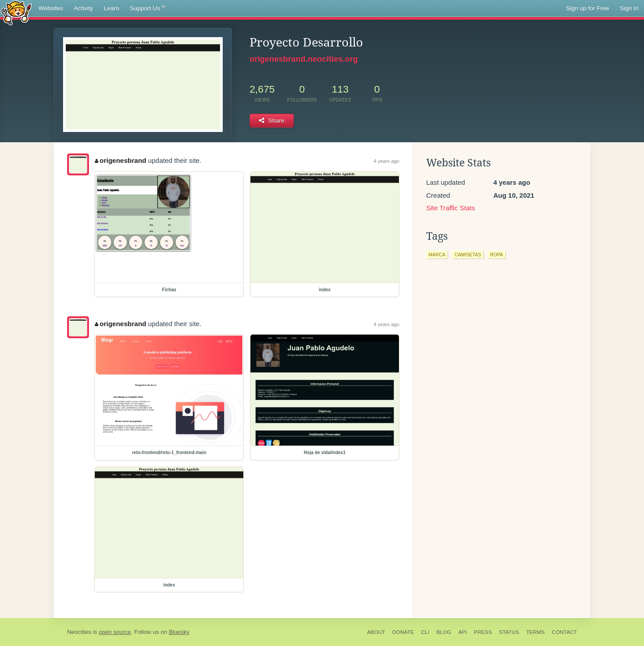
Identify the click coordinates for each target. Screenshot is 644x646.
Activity (83, 8)
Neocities (79, 632)
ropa (497, 255)
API (463, 632)
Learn (112, 8)
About (376, 632)
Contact (564, 632)
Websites (51, 8)
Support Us (148, 8)
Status (509, 632)
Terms (536, 632)
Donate (403, 632)
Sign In (629, 8)
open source (115, 632)
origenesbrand (121, 160)
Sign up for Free (587, 8)
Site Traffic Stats (451, 208)
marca (437, 255)
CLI (425, 632)
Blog (444, 632)
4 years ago (387, 161)
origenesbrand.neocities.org (304, 59)
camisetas (468, 255)
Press (483, 632)
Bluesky (179, 632)
